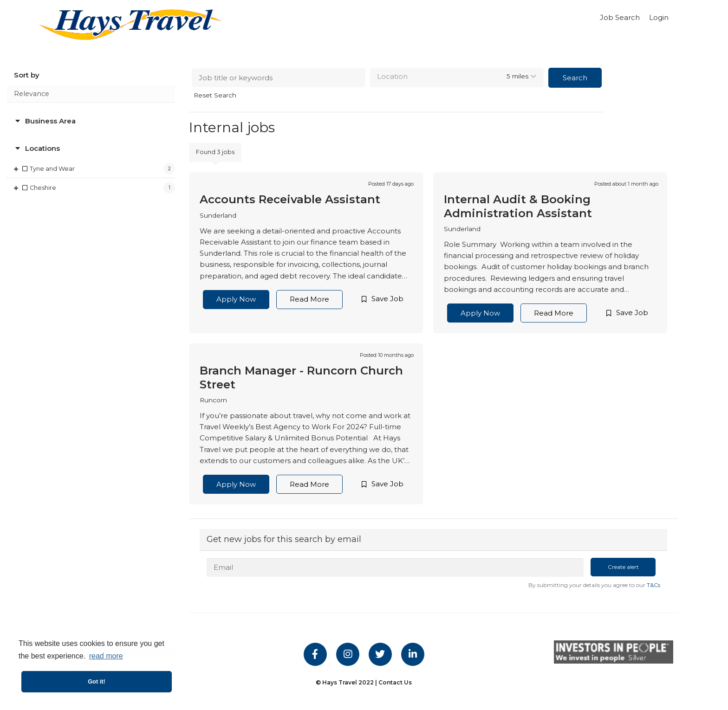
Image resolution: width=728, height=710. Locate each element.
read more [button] (106, 656)
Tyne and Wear (52, 169)
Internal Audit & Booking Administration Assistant (518, 206)
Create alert (623, 567)
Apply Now (236, 299)
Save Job (387, 299)
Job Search (620, 17)
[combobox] (457, 77)
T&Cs (653, 585)
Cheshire (43, 188)
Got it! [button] (97, 681)
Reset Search (215, 96)
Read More (309, 299)
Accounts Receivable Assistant (290, 199)
